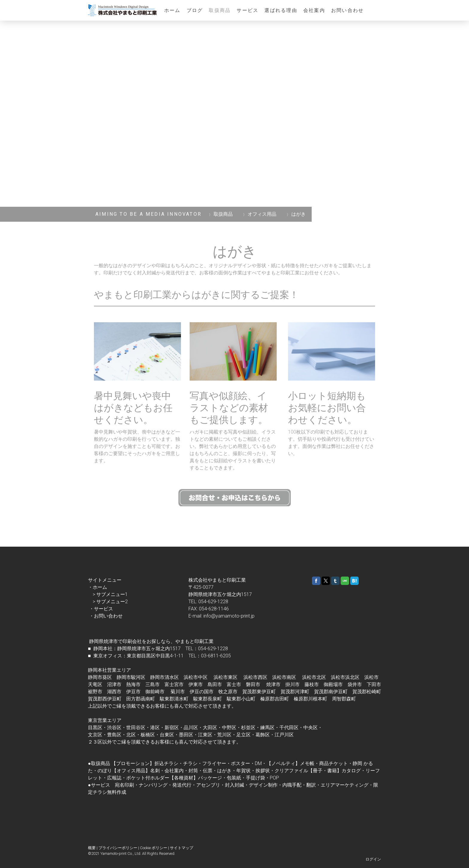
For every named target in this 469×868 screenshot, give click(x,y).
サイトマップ (182, 848)
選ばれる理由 (281, 10)
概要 (92, 848)
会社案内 (314, 10)
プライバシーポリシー (118, 848)
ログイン (373, 859)
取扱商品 (220, 10)
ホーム (172, 10)
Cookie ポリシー (154, 848)
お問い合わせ (347, 10)
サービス (248, 10)
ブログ (195, 10)
